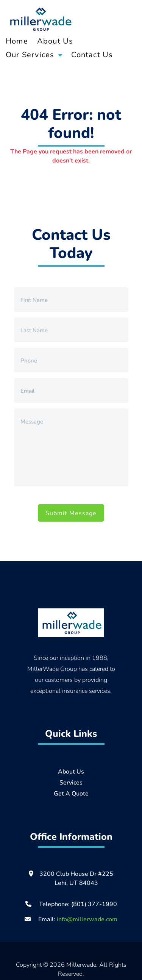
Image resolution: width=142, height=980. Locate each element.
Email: (71, 919)
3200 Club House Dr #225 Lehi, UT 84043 (76, 878)
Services (71, 782)
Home (17, 41)
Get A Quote (71, 793)
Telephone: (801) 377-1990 (78, 904)
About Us (55, 41)
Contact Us (92, 54)
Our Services (30, 54)
